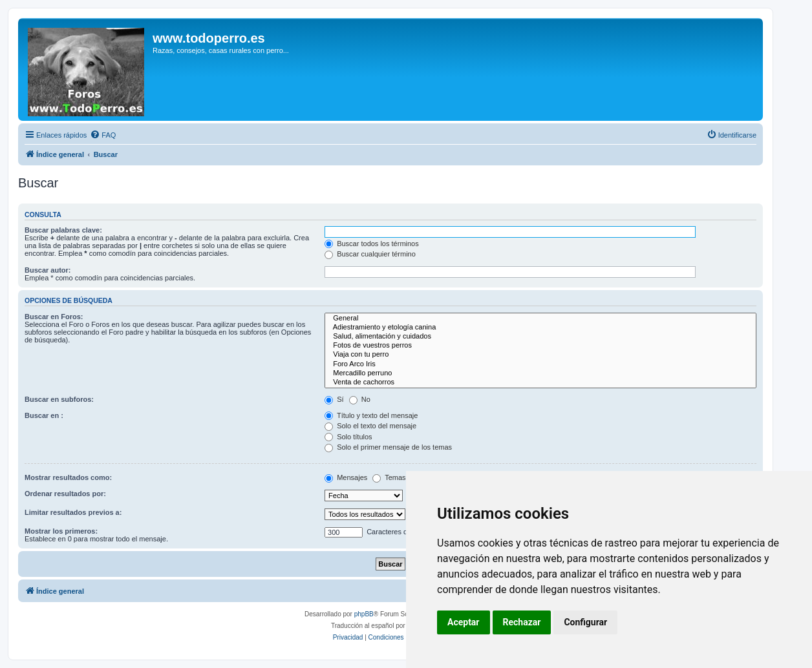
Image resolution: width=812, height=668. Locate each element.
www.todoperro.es (209, 38)
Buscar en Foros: (54, 317)
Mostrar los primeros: (61, 531)
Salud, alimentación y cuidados (540, 337)
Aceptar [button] (464, 622)
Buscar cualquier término (370, 254)
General (540, 318)
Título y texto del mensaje (371, 415)
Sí (334, 399)
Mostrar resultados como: (68, 477)
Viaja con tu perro (540, 355)
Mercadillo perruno (540, 373)
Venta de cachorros (540, 382)
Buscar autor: (48, 270)
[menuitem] (103, 135)
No (360, 399)
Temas (389, 477)
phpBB (364, 614)
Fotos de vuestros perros (540, 346)
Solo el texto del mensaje (370, 426)
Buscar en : (44, 415)
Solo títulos (348, 437)
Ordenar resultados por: (65, 494)
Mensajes (346, 477)
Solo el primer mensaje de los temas (388, 447)
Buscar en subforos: (59, 399)
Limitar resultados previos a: (73, 512)
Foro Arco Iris (540, 364)
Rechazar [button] (522, 622)
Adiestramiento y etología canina (540, 328)
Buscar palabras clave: (63, 230)
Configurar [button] (585, 622)
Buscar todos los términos (372, 244)
